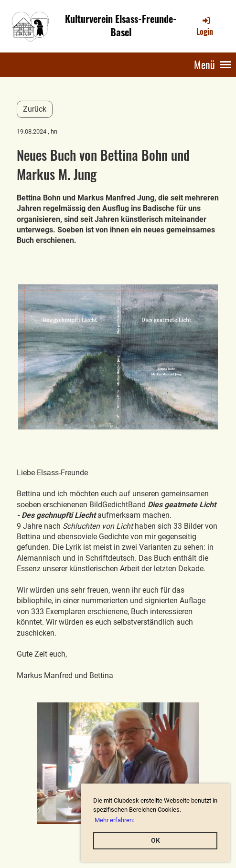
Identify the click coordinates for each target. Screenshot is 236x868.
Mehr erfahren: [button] (114, 820)
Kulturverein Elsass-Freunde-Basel (121, 26)
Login (205, 26)
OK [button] (156, 841)
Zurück (35, 109)
